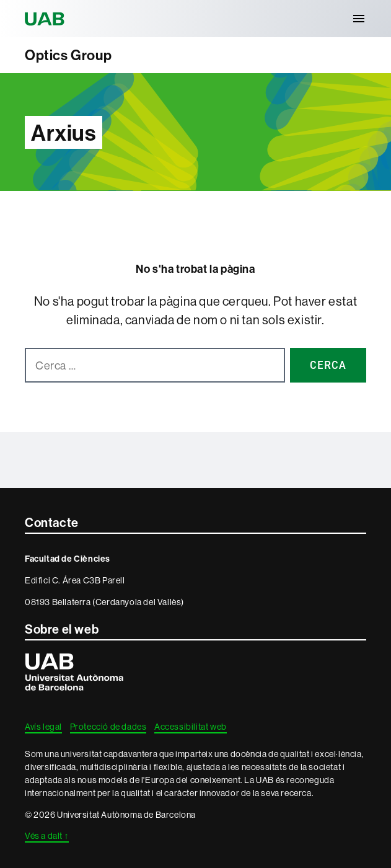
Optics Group (68, 55)
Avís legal (43, 727)
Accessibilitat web (191, 727)
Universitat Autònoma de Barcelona (46, 19)
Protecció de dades (108, 727)
